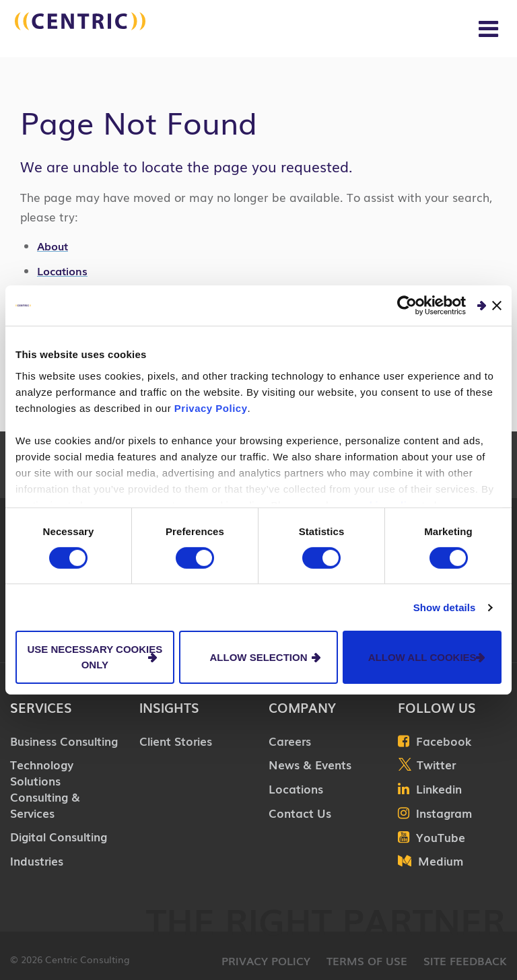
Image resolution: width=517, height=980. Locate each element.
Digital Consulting (59, 836)
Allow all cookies (422, 657)
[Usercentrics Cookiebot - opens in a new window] (407, 306)
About (53, 246)
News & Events (310, 764)
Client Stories (176, 741)
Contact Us (300, 813)
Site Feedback (465, 960)
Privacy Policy (211, 408)
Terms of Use (367, 960)
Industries (37, 861)
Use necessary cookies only (95, 657)
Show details (445, 607)
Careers (290, 741)
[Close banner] (497, 306)
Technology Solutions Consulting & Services (45, 788)
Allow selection (258, 657)
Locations (62, 271)
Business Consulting (64, 741)
